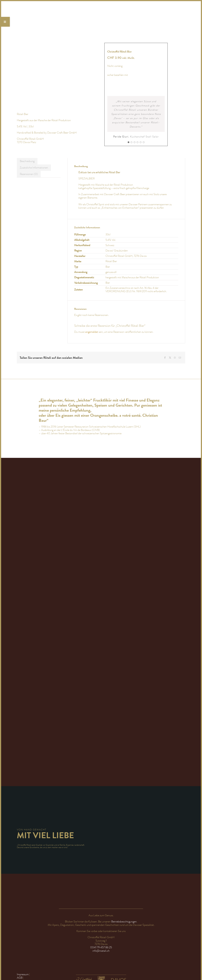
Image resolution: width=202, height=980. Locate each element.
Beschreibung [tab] (27, 161)
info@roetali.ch (101, 951)
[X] (170, 358)
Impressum (23, 974)
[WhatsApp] (175, 358)
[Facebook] (165, 358)
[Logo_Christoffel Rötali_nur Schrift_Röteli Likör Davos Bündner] (43, 7)
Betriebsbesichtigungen (124, 922)
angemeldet (92, 332)
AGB (20, 978)
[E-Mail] (180, 358)
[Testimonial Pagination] (128, 142)
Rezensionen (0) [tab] (29, 174)
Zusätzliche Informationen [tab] (34, 168)
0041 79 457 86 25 (101, 947)
